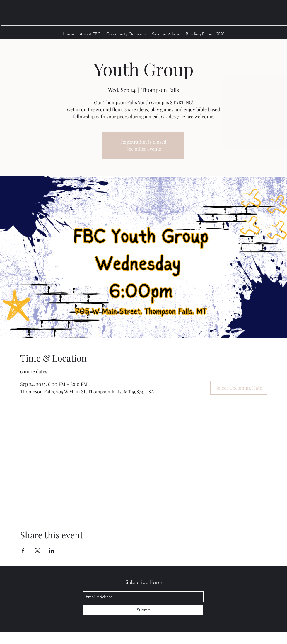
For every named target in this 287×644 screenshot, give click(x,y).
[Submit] (143, 610)
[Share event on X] (37, 551)
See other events (144, 149)
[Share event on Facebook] (23, 551)
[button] (90, 34)
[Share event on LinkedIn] (52, 551)
